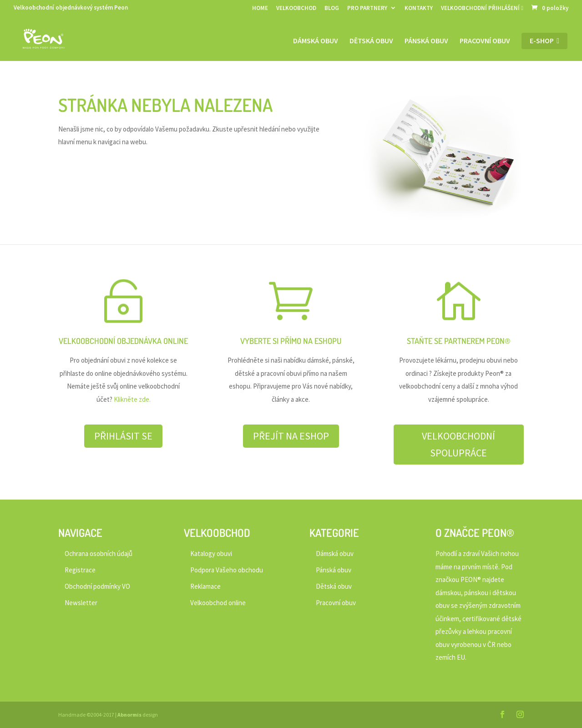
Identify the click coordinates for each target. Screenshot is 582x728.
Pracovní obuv (485, 41)
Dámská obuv (316, 41)
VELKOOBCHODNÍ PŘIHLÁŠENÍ (482, 8)
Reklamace (205, 586)
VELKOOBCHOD (296, 8)
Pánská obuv (426, 41)
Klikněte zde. (132, 399)
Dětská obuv (371, 41)
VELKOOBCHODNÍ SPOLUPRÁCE (458, 444)
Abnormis (129, 715)
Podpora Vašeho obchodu (227, 570)
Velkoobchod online (218, 603)
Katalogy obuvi (211, 554)
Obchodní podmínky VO (97, 586)
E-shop (544, 41)
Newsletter (81, 603)
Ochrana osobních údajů (99, 554)
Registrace (80, 570)
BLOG (332, 8)
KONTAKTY (419, 8)
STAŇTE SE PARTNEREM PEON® (459, 341)
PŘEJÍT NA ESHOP (291, 436)
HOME (260, 8)
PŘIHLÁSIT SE (123, 436)
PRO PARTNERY (367, 8)
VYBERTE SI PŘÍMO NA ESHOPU (291, 341)
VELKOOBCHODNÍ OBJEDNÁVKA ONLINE (123, 341)
